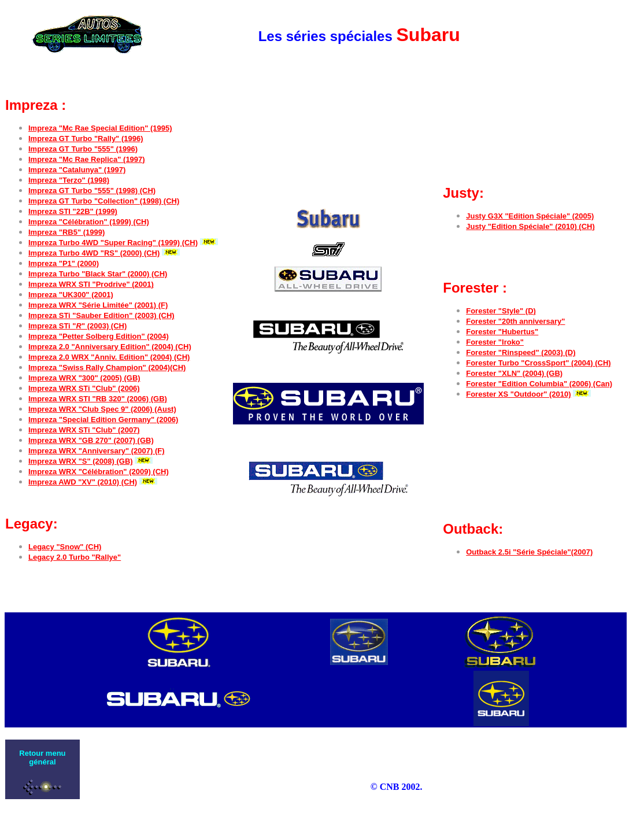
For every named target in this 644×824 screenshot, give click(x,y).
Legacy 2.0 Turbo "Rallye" (75, 557)
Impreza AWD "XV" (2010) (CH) (83, 482)
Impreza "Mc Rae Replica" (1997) (87, 159)
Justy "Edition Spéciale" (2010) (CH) (530, 226)
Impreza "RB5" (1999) (66, 232)
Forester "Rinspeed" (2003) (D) (521, 352)
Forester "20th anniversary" (515, 321)
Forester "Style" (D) (501, 311)
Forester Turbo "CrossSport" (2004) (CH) (538, 363)
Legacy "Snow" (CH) (65, 547)
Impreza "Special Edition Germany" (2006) (103, 420)
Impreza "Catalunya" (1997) (77, 170)
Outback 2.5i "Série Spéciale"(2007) (529, 552)
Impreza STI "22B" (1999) (73, 211)
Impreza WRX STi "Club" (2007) (84, 430)
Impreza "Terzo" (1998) (69, 180)
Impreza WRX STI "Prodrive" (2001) (91, 284)
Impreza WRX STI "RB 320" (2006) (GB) (98, 399)
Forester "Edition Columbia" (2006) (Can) (539, 384)
